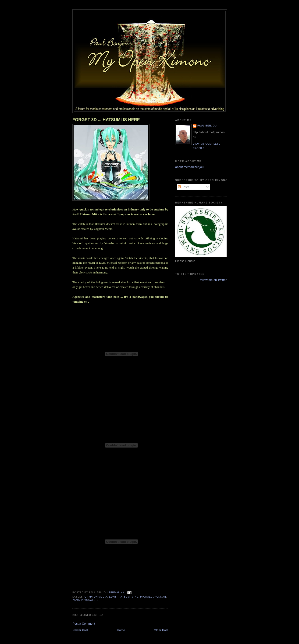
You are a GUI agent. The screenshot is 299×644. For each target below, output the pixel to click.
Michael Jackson (153, 597)
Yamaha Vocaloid (85, 600)
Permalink (117, 593)
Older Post (161, 630)
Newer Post (80, 630)
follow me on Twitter (213, 280)
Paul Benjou (207, 126)
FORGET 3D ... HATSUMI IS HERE (106, 120)
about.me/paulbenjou (189, 167)
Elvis (113, 597)
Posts (184, 187)
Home (121, 630)
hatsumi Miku (129, 597)
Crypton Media (96, 597)
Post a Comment (84, 624)
